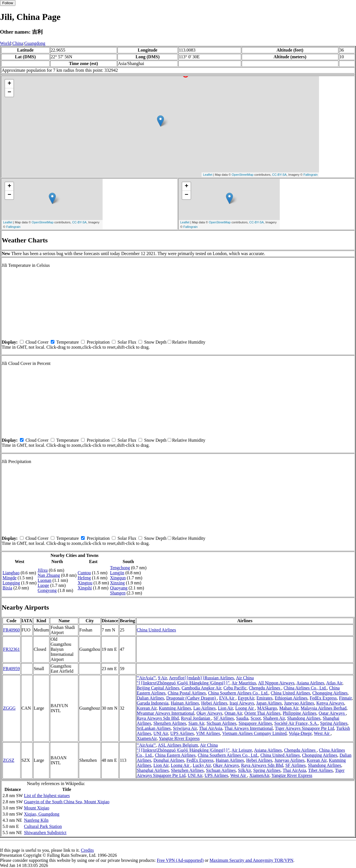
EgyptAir (246, 698)
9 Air (163, 678)
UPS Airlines (182, 733)
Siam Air (196, 723)
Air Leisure (242, 750)
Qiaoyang (119, 588)
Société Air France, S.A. (296, 723)
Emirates (264, 698)
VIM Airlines (208, 733)
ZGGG (9, 708)
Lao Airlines (205, 708)
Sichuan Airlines (221, 723)
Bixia (7, 588)
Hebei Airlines (214, 703)
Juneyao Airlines (299, 703)
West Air (322, 733)
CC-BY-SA (279, 175)
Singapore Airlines (255, 723)
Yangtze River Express (179, 738)
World (6, 43)
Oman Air (233, 713)
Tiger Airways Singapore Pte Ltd (305, 728)
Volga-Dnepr (300, 733)
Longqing (11, 583)
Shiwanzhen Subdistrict (45, 833)
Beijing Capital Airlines (158, 688)
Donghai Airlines (169, 760)
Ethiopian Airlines (291, 698)
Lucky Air (202, 765)
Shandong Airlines (304, 718)
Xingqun (118, 578)
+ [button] (9, 84)
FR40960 (11, 630)
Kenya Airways (330, 703)
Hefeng (84, 578)
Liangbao (11, 573)
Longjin (117, 573)
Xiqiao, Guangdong (41, 814)
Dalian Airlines (150, 698)
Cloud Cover (37, 342)
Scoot (256, 718)
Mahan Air (289, 708)
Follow (8, 3)
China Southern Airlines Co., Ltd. (238, 693)
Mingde (10, 578)
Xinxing (117, 583)
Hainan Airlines (185, 703)
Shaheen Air (274, 718)
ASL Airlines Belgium (178, 745)
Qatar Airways (332, 713)
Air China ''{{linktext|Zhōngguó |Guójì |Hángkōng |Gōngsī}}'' (195, 680)
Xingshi (85, 588)
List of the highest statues (47, 796)
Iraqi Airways (242, 703)
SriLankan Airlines (154, 728)
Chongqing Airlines (330, 693)
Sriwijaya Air (185, 728)
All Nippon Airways (276, 683)
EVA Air (227, 698)
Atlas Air (334, 683)
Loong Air (245, 708)
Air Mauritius (244, 683)
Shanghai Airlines (153, 770)
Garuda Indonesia (153, 703)
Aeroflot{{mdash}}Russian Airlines (202, 678)
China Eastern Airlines (175, 755)
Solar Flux (127, 342)
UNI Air (161, 733)
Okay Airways (209, 713)
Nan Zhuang (49, 575)
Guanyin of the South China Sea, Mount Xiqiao (67, 802)
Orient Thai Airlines (263, 713)
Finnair (345, 698)
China (18, 43)
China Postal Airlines (187, 693)
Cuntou (84, 573)
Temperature (68, 342)
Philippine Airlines (299, 713)
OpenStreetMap (243, 175)
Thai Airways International (249, 728)
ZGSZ (9, 760)
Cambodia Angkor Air (202, 688)
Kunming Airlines (175, 708)
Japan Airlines (269, 703)
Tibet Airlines (320, 770)
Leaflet (208, 175)
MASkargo (267, 708)
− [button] (9, 92)
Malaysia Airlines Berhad (324, 708)
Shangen (118, 593)
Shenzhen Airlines (170, 723)
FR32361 (11, 649)
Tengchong (120, 568)
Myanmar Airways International (166, 713)
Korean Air (147, 708)
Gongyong (47, 590)
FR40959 (11, 669)
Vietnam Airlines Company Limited (255, 733)
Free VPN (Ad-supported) (180, 860)
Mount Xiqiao (36, 808)
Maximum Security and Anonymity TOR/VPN (252, 860)
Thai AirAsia (211, 728)
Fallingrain (310, 175)
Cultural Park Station (43, 826)
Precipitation (98, 342)
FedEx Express (323, 698)
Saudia (242, 718)
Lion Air (225, 708)
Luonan (44, 580)
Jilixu (43, 570)
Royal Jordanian (196, 718)
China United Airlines (156, 630)
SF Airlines (224, 718)
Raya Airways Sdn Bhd (158, 718)
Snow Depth (155, 342)
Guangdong (35, 43)
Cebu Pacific (235, 688)
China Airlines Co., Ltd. (305, 688)
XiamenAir (147, 738)
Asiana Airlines (310, 683)
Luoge (43, 585)
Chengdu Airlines (265, 688)
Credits (87, 850)
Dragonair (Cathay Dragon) (192, 698)
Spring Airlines (334, 723)
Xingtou (85, 583)
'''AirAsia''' (146, 678)
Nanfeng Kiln (36, 820)
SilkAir (244, 770)
